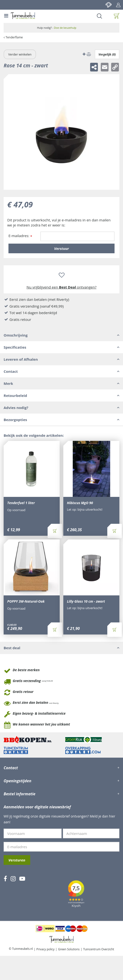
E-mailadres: (20, 236)
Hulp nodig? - (57, 28)
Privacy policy (46, 949)
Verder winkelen (20, 54)
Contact (109, 5)
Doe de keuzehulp (65, 28)
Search (99, 16)
